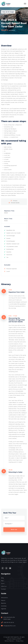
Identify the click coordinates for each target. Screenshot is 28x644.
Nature (3, 600)
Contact (3, 589)
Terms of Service (9, 641)
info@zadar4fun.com (9, 626)
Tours (3, 583)
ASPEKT (19, 639)
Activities (4, 606)
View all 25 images (8, 12)
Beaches (4, 603)
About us (4, 586)
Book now (14, 529)
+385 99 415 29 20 (9, 622)
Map (2, 581)
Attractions (4, 598)
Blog (2, 578)
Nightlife (4, 609)
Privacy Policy (20, 641)
